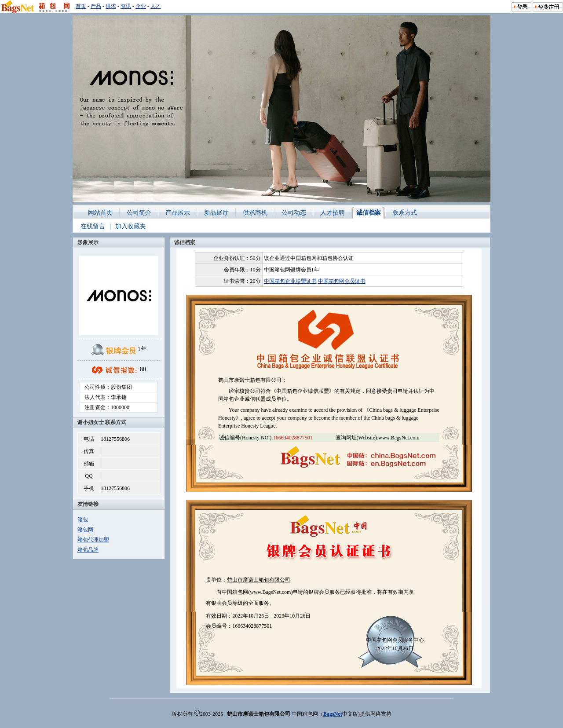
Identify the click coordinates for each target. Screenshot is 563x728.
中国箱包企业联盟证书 (290, 281)
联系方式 (405, 213)
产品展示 (178, 213)
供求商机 (255, 213)
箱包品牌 (88, 550)
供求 (111, 6)
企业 (141, 6)
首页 (81, 6)
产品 (96, 6)
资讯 (126, 6)
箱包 (83, 519)
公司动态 (294, 213)
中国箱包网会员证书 (342, 281)
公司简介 (139, 213)
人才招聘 (333, 213)
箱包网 (85, 530)
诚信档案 (369, 213)
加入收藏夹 (131, 226)
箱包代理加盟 (93, 540)
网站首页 (100, 213)
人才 (156, 6)
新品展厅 (216, 213)
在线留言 (93, 226)
